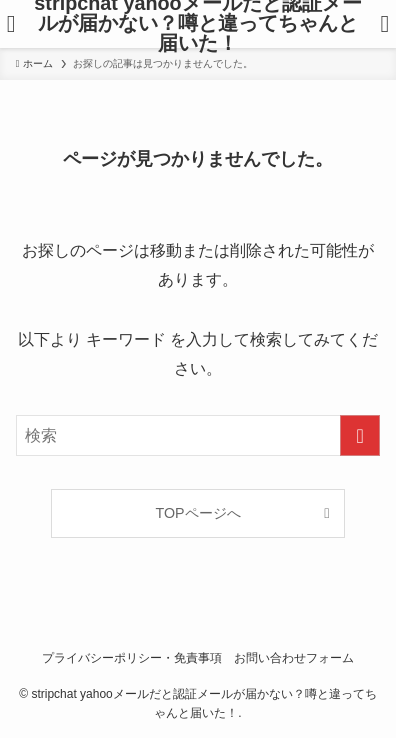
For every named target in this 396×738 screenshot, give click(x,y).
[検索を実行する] (360, 436)
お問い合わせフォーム (294, 658)
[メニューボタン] (11, 24)
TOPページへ (197, 513)
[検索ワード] (198, 436)
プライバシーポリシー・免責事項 (132, 658)
